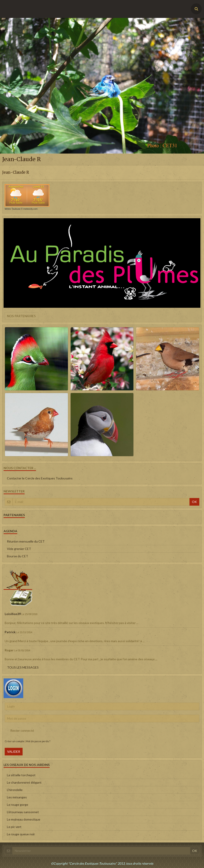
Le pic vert (14, 827)
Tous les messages (23, 667)
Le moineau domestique (24, 819)
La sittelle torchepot (21, 775)
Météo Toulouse (13, 209)
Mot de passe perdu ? (38, 741)
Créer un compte (15, 741)
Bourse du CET (18, 556)
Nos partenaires (21, 316)
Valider (14, 751)
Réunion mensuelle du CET (26, 541)
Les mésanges (17, 797)
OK (194, 502)
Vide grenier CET (19, 549)
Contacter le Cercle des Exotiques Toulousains (40, 478)
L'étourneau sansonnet (23, 812)
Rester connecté (19, 731)
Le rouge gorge (18, 805)
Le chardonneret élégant (24, 782)
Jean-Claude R (16, 172)
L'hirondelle (15, 790)
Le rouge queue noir (21, 834)
